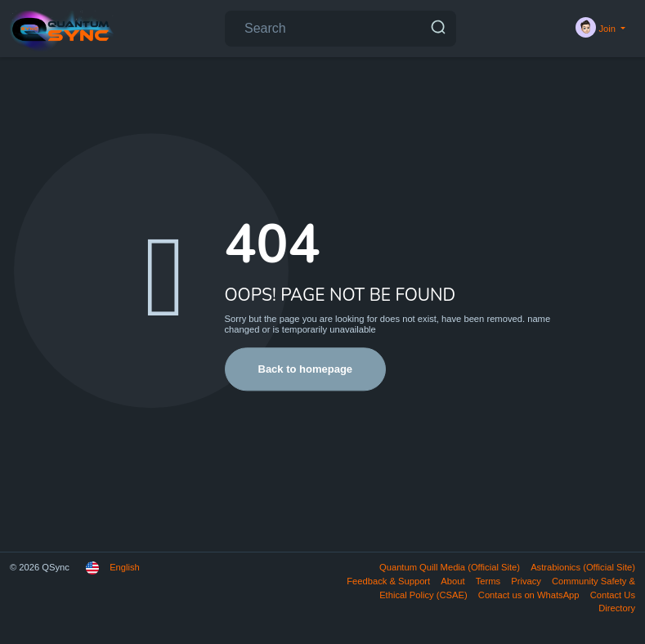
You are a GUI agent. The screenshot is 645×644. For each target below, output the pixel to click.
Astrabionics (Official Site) (583, 567)
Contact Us (613, 595)
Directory (617, 608)
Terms (490, 581)
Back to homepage (306, 369)
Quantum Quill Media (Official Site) (451, 567)
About (454, 581)
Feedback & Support (390, 581)
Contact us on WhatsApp (530, 595)
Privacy (527, 581)
